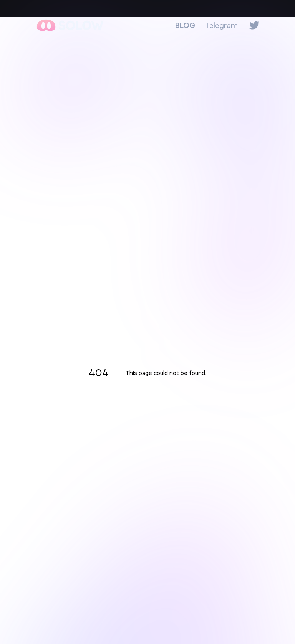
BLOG (185, 25)
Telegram (222, 25)
